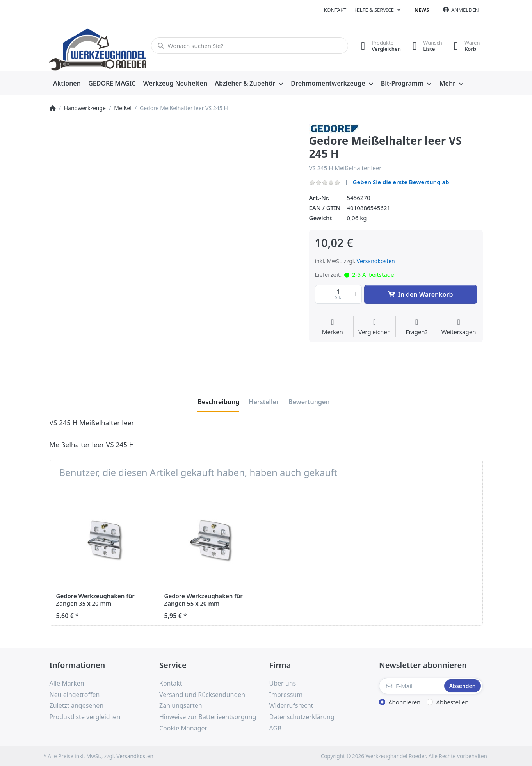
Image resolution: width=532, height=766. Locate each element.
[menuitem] (67, 84)
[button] (320, 294)
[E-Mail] (411, 686)
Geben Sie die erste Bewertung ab (401, 182)
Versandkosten (376, 261)
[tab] (218, 402)
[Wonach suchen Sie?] (250, 46)
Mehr (447, 83)
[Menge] (338, 294)
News (422, 10)
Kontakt (335, 10)
